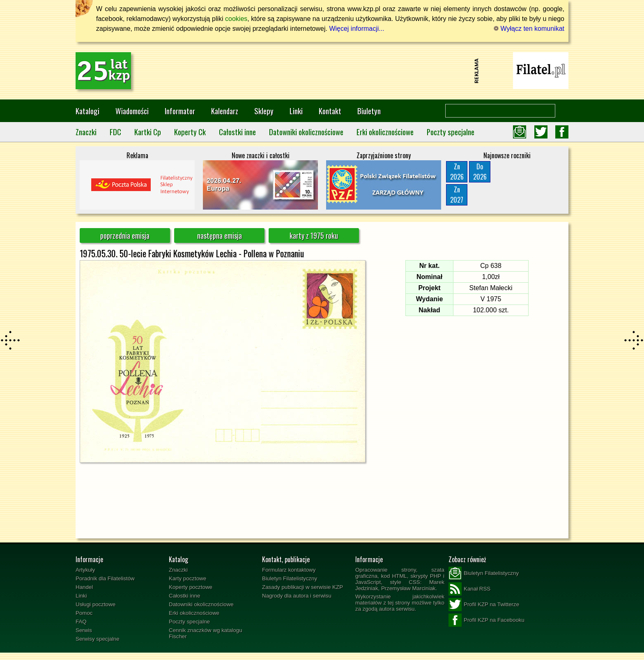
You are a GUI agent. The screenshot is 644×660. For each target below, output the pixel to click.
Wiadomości (132, 111)
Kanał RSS (469, 589)
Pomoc (84, 613)
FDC (115, 132)
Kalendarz (225, 111)
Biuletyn (369, 111)
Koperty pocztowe (191, 587)
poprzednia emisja (125, 235)
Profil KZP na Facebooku (486, 620)
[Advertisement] (322, 71)
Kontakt (330, 111)
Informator (180, 111)
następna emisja (220, 235)
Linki (296, 111)
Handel (84, 587)
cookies (236, 19)
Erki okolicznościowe (385, 132)
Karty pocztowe (187, 578)
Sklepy (264, 111)
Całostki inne (237, 132)
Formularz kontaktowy (289, 570)
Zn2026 (457, 172)
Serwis (84, 630)
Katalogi (87, 111)
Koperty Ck (190, 132)
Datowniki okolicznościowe (306, 132)
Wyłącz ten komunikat (529, 29)
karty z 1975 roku (314, 235)
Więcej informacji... (356, 29)
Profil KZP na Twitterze (484, 605)
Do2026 (480, 172)
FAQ (81, 622)
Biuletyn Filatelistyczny (290, 578)
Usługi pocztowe (95, 604)
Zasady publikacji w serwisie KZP (302, 587)
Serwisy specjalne (98, 639)
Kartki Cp (148, 132)
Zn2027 (457, 195)
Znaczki (86, 132)
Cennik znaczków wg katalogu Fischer (206, 633)
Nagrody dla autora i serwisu (297, 596)
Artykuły (85, 570)
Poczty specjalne (451, 132)
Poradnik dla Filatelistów (105, 578)
